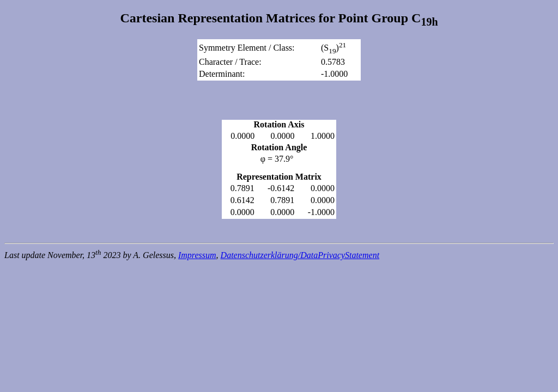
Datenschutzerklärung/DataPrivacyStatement (300, 255)
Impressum (197, 255)
